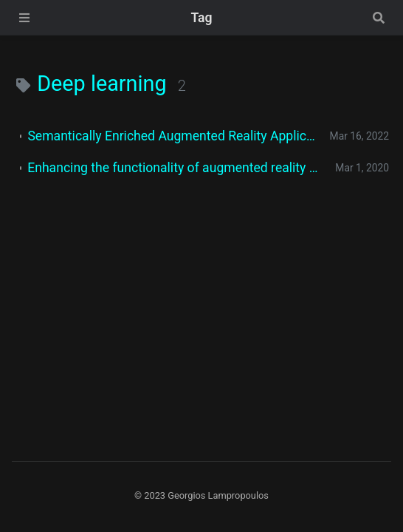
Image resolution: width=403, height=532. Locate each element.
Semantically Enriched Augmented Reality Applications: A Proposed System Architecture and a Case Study (172, 136)
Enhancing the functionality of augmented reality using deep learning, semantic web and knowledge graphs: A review (175, 168)
